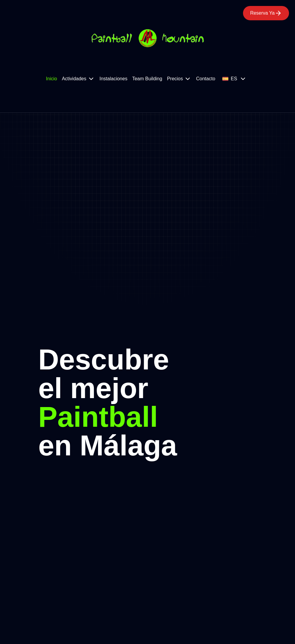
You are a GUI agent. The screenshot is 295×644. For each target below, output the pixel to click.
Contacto (206, 79)
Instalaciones (113, 79)
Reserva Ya (266, 13)
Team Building (147, 79)
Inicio (52, 79)
